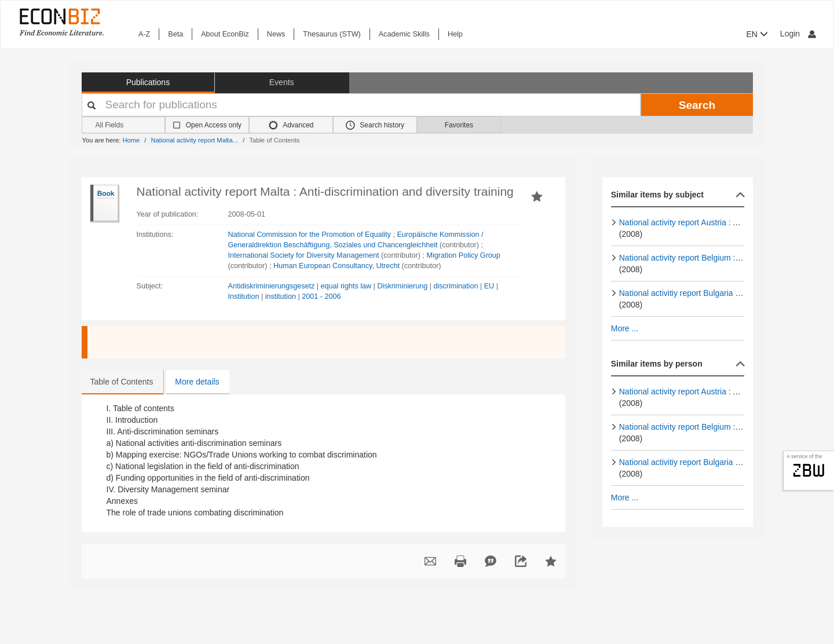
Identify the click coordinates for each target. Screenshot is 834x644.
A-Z (144, 34)
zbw (809, 470)
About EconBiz (225, 34)
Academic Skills (404, 34)
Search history (375, 125)
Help (455, 34)
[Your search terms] (361, 105)
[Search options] (124, 125)
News (276, 34)
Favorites (459, 125)
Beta (175, 34)
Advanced (291, 125)
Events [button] (282, 82)
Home (131, 140)
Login (798, 34)
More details (197, 382)
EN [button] (757, 34)
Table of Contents (122, 382)
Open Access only (214, 125)
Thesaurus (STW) (332, 34)
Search (697, 105)
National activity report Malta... (195, 140)
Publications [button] (148, 82)
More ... (625, 328)
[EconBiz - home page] (61, 22)
